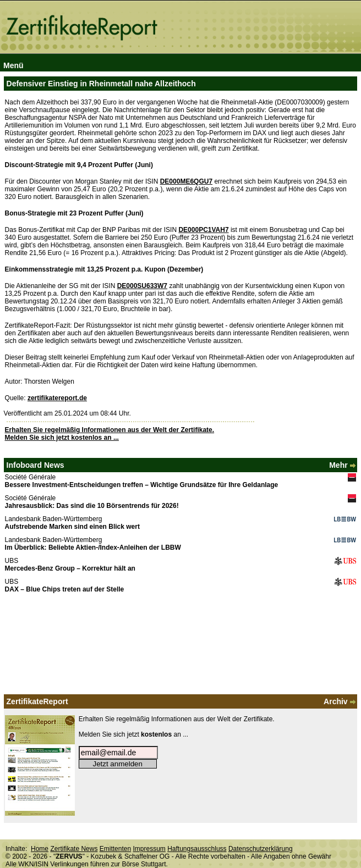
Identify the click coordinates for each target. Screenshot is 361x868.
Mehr (343, 465)
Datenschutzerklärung (261, 849)
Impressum (149, 849)
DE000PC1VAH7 (203, 230)
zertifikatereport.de (57, 398)
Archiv (340, 701)
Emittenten (115, 849)
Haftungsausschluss (197, 849)
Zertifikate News (74, 849)
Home (40, 849)
